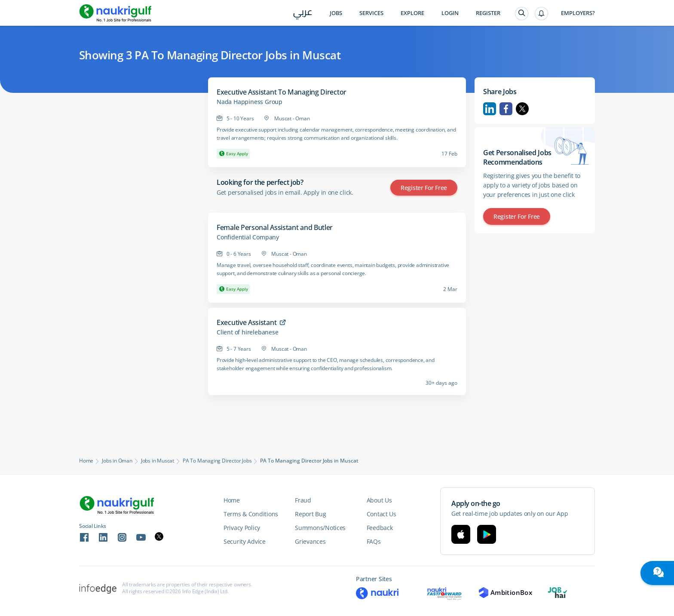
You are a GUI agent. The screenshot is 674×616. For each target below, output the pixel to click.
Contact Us (381, 514)
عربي (303, 14)
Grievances (310, 541)
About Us (379, 500)
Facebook (506, 109)
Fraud (303, 500)
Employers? (578, 13)
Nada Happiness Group (250, 102)
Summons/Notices (320, 528)
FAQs (374, 541)
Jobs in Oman (117, 461)
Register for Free (424, 188)
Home (86, 461)
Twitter (522, 109)
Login (450, 13)
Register (488, 13)
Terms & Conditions (251, 514)
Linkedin (490, 109)
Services (371, 13)
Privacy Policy (242, 528)
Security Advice (245, 541)
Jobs (336, 13)
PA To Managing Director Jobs (217, 461)
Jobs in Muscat (158, 461)
